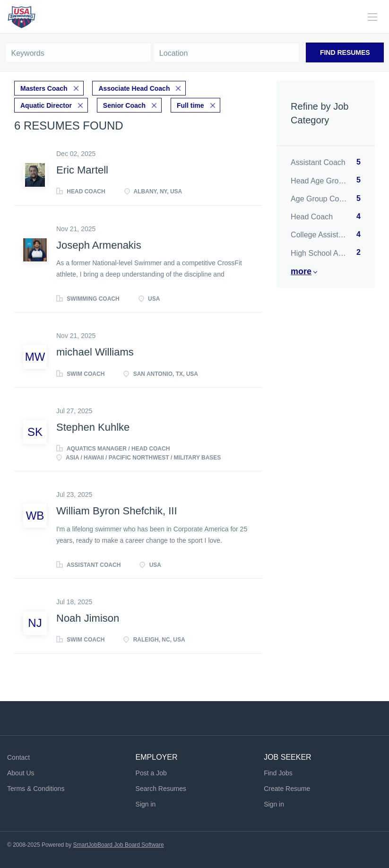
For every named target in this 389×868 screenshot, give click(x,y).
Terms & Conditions (36, 789)
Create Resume (287, 789)
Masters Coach (44, 88)
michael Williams (95, 352)
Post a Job (151, 773)
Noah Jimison (88, 618)
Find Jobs (278, 773)
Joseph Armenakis (99, 245)
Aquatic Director (46, 105)
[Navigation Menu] (372, 17)
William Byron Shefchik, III (117, 511)
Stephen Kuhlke (93, 427)
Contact (18, 757)
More (301, 271)
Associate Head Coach (134, 88)
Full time (190, 105)
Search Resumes (161, 789)
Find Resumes (345, 52)
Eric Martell (82, 170)
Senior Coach (124, 105)
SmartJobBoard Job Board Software (119, 845)
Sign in (146, 804)
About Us (21, 773)
